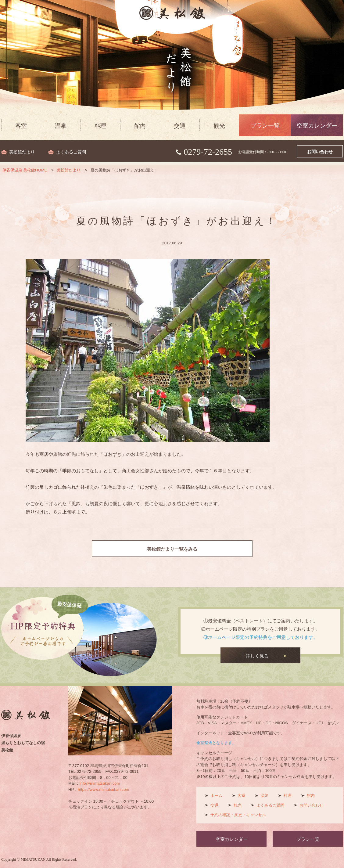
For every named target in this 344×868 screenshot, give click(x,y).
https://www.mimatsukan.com (103, 789)
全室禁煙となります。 (216, 743)
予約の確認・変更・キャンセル (238, 815)
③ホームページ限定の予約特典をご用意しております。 (261, 637)
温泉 (61, 126)
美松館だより (22, 152)
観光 (219, 126)
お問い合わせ (320, 152)
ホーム (216, 796)
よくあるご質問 (71, 152)
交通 (180, 126)
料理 (100, 126)
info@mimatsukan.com (100, 783)
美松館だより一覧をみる (172, 549)
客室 (21, 126)
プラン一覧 (265, 126)
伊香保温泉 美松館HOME (25, 170)
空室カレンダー (317, 126)
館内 (140, 126)
